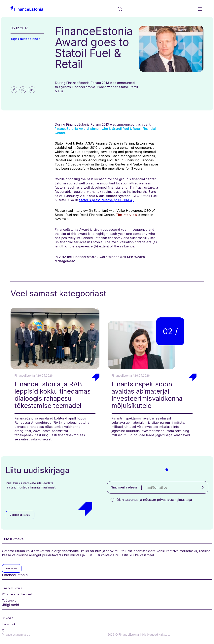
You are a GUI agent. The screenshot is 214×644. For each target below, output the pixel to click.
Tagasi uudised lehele (25, 39)
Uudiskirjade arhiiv (20, 515)
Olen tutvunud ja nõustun (154, 500)
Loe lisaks (12, 568)
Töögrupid (9, 600)
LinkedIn (8, 618)
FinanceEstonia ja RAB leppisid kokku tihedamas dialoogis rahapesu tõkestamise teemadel (53, 395)
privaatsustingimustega (174, 500)
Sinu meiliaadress (124, 487)
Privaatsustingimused (16, 635)
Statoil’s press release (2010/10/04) (106, 200)
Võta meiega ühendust (17, 594)
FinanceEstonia (12, 588)
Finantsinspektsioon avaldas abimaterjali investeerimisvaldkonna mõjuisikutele (147, 395)
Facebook (9, 624)
